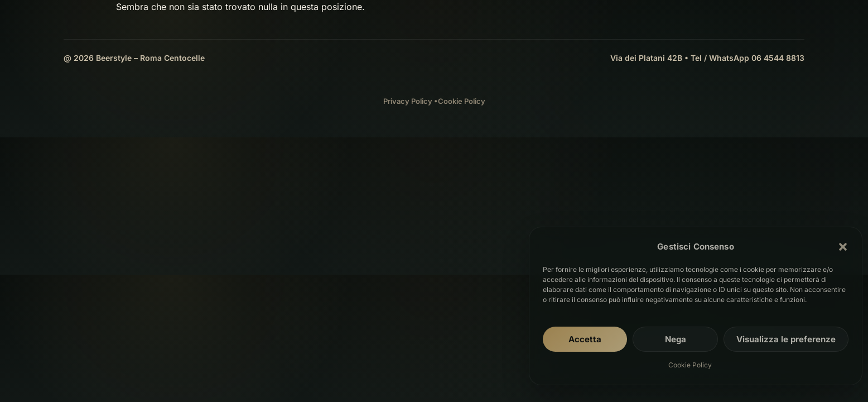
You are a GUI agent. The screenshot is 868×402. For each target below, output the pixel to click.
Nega (676, 339)
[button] (843, 247)
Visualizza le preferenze (786, 339)
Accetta (585, 339)
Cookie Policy (690, 365)
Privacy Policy (408, 101)
